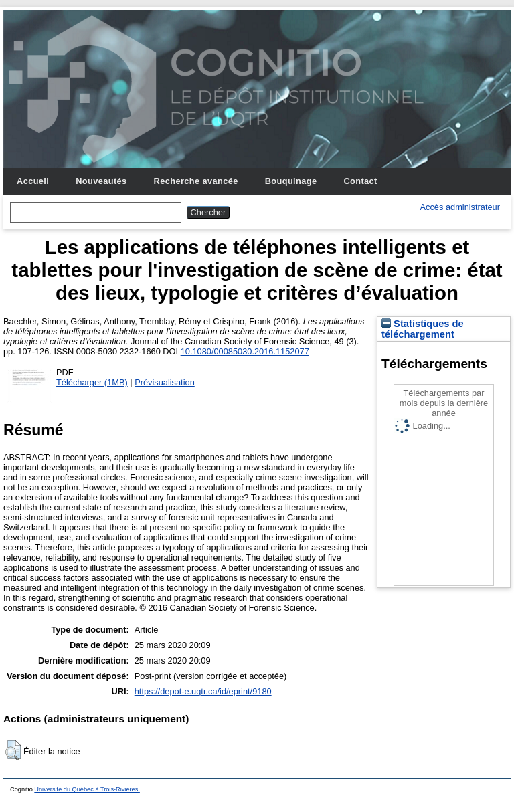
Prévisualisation (165, 382)
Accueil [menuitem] (33, 181)
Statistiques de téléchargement (423, 329)
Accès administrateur (460, 207)
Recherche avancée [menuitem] (196, 181)
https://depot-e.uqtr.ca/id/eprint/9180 (203, 691)
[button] (13, 750)
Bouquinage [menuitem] (291, 181)
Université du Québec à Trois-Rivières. (87, 789)
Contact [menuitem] (360, 181)
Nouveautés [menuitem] (101, 181)
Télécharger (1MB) (92, 382)
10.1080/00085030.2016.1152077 (245, 351)
